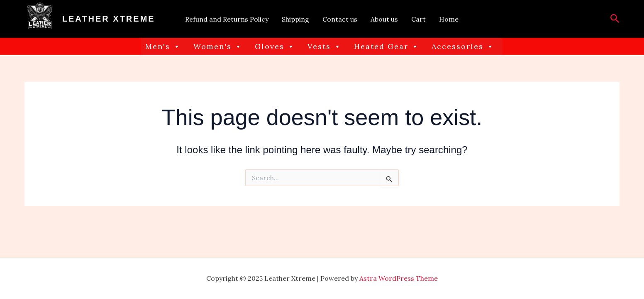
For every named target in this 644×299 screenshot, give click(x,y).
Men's (163, 47)
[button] (615, 19)
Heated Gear (387, 47)
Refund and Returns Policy (227, 19)
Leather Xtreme (109, 19)
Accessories (463, 47)
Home (449, 19)
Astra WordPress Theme (399, 278)
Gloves (275, 47)
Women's (218, 47)
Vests (324, 47)
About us (384, 19)
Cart (418, 19)
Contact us (340, 19)
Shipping (295, 19)
